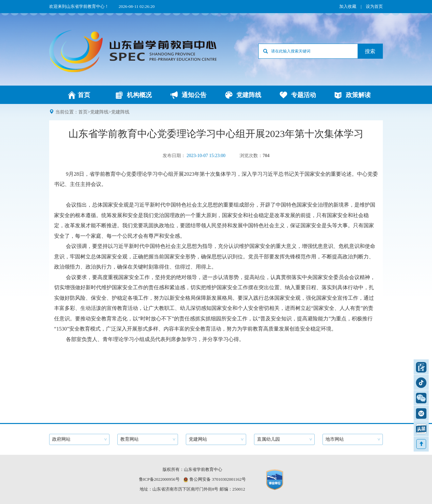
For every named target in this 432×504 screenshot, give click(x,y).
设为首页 (374, 6)
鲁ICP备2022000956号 (159, 479)
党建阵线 (99, 112)
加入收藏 (348, 6)
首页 (83, 112)
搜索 (370, 51)
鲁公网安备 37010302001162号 (218, 479)
